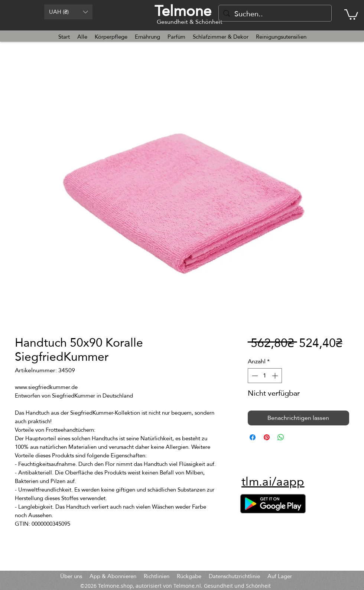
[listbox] (68, 12)
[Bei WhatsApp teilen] (281, 437)
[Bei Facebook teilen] (253, 437)
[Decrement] (254, 376)
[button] (68, 12)
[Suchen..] (275, 14)
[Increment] (276, 376)
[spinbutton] (265, 376)
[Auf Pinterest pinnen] (267, 437)
